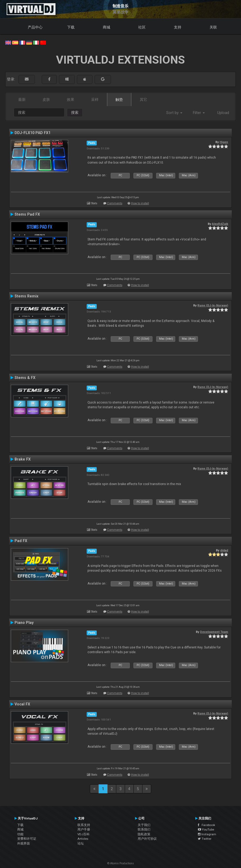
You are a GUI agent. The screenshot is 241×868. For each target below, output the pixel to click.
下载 (71, 27)
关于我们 (144, 825)
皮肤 (46, 99)
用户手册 (84, 829)
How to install (140, 203)
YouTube (206, 829)
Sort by (174, 113)
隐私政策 (144, 834)
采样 (95, 99)
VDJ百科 (84, 834)
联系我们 (144, 829)
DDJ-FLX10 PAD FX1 (33, 133)
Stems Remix (26, 296)
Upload (223, 113)
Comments (115, 203)
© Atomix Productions (121, 863)
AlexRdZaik (220, 224)
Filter (199, 113)
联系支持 (84, 825)
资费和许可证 (27, 839)
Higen (224, 142)
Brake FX (23, 459)
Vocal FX (22, 704)
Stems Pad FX (27, 214)
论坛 (81, 843)
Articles (83, 839)
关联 (213, 27)
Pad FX (21, 541)
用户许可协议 (147, 839)
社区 (142, 27)
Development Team (214, 632)
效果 (71, 99)
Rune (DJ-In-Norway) (213, 305)
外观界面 (24, 843)
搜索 (75, 112)
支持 (178, 27)
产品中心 (35, 27)
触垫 (119, 99)
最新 (22, 99)
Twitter (205, 839)
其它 (143, 99)
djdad (224, 550)
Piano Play (24, 623)
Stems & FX (25, 378)
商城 (106, 27)
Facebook (207, 825)
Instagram (207, 834)
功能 (20, 834)
